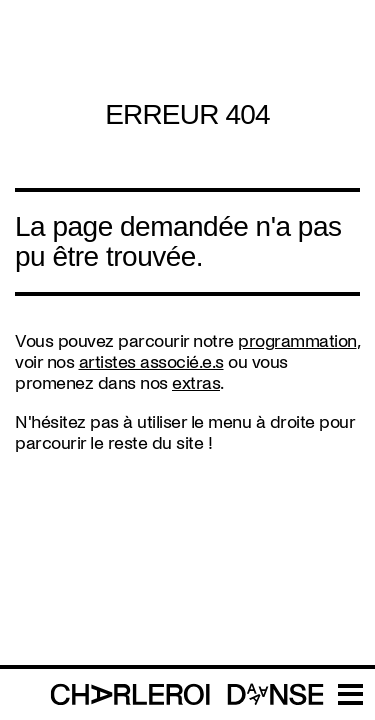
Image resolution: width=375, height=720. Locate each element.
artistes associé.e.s (151, 362)
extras (196, 383)
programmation (297, 341)
